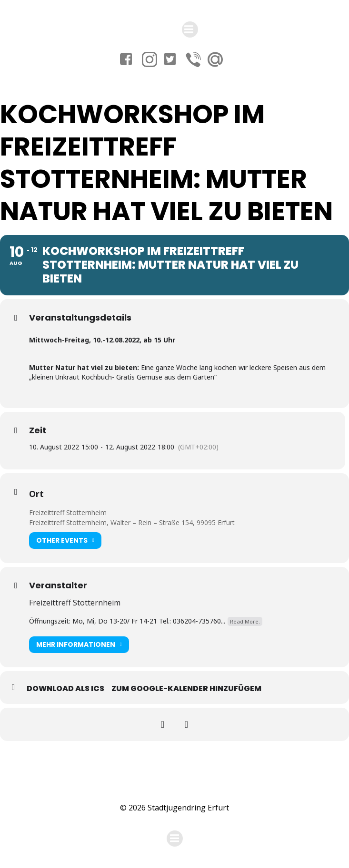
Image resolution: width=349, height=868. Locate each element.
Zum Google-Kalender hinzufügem (186, 688)
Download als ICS (65, 688)
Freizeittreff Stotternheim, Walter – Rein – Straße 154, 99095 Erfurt (132, 522)
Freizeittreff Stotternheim (68, 512)
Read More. (245, 621)
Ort (36, 494)
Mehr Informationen (79, 645)
